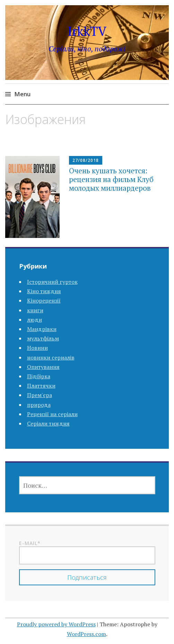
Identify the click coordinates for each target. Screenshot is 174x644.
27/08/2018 (86, 160)
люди (34, 320)
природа (39, 405)
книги (35, 310)
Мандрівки (42, 329)
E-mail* (87, 552)
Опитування (43, 367)
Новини (37, 348)
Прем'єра (40, 395)
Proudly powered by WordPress (56, 624)
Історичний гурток (52, 282)
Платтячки (41, 386)
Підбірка (39, 376)
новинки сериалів (51, 357)
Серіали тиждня (48, 423)
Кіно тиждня (44, 291)
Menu (22, 94)
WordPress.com (86, 634)
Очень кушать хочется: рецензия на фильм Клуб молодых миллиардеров (111, 179)
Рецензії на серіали (52, 414)
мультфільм (43, 338)
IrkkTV (87, 31)
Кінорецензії (44, 300)
